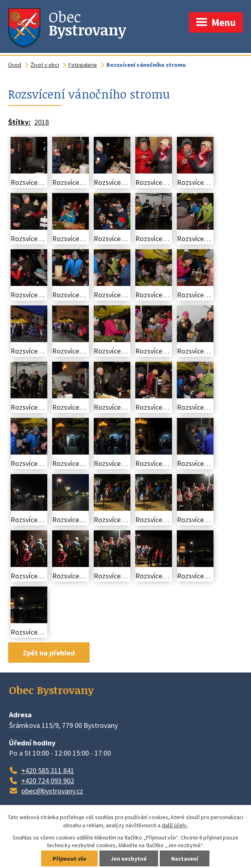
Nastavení (185, 859)
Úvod (15, 65)
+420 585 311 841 (48, 770)
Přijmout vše (69, 859)
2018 (42, 122)
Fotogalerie (83, 65)
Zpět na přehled (49, 653)
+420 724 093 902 (48, 781)
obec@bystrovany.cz (52, 791)
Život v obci (45, 65)
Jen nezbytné (129, 859)
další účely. (175, 825)
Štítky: (19, 122)
